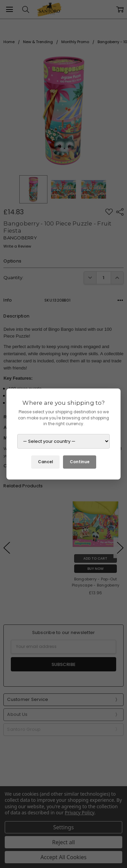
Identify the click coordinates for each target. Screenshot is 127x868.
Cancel (45, 462)
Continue (80, 462)
